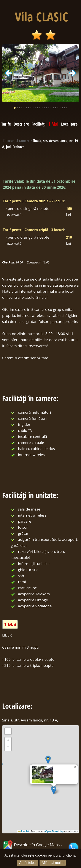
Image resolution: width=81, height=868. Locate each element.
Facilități (39, 124)
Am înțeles (27, 863)
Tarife (6, 124)
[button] (54, 790)
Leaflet (23, 831)
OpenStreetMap (54, 831)
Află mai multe (53, 863)
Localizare (69, 124)
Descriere (21, 124)
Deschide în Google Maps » (32, 845)
